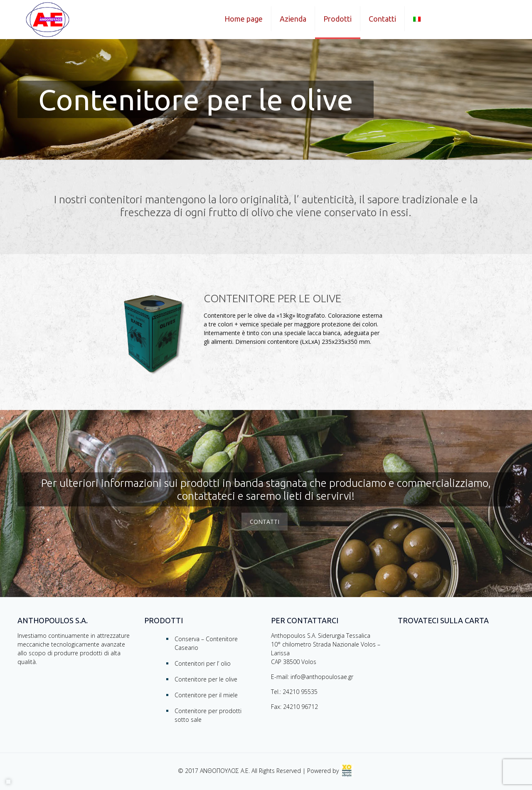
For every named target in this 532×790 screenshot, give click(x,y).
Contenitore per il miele (206, 695)
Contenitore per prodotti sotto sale (208, 715)
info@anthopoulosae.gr (322, 677)
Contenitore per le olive (206, 679)
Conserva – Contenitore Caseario (206, 643)
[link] (347, 771)
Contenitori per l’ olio (203, 663)
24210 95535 (300, 692)
